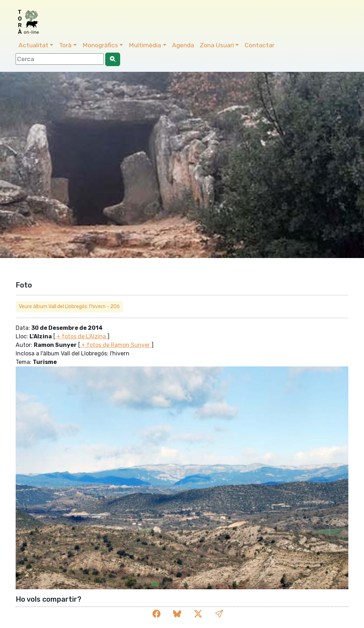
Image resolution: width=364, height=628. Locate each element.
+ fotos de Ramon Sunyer (116, 345)
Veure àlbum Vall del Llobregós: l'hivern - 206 (69, 307)
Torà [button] (65, 45)
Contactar (259, 45)
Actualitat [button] (33, 45)
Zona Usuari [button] (217, 45)
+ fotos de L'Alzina (81, 336)
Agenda (183, 45)
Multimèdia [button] (145, 45)
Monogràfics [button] (100, 45)
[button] (219, 614)
